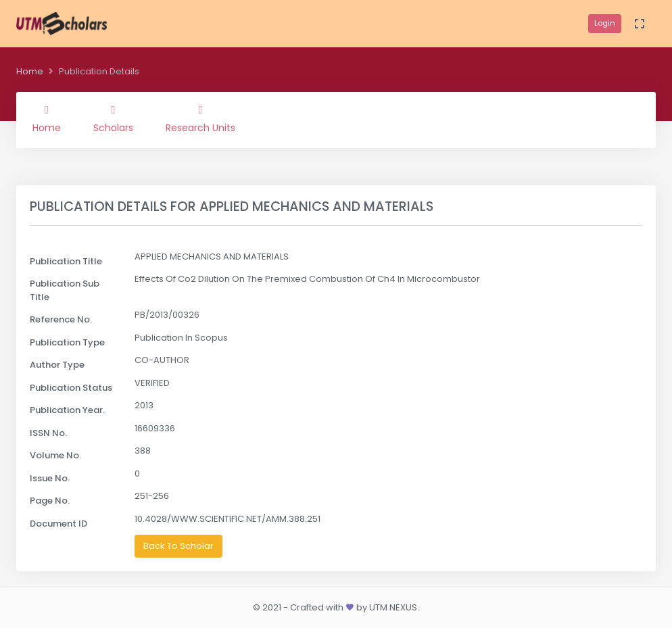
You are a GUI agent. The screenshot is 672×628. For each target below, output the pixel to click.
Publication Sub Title (65, 290)
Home (30, 71)
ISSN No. (48, 433)
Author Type (57, 365)
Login (605, 23)
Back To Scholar (178, 546)
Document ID (58, 524)
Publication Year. (67, 410)
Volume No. (55, 455)
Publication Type (67, 342)
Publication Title (66, 261)
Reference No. (61, 319)
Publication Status (71, 388)
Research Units (200, 120)
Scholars (113, 120)
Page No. (50, 501)
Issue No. (50, 478)
